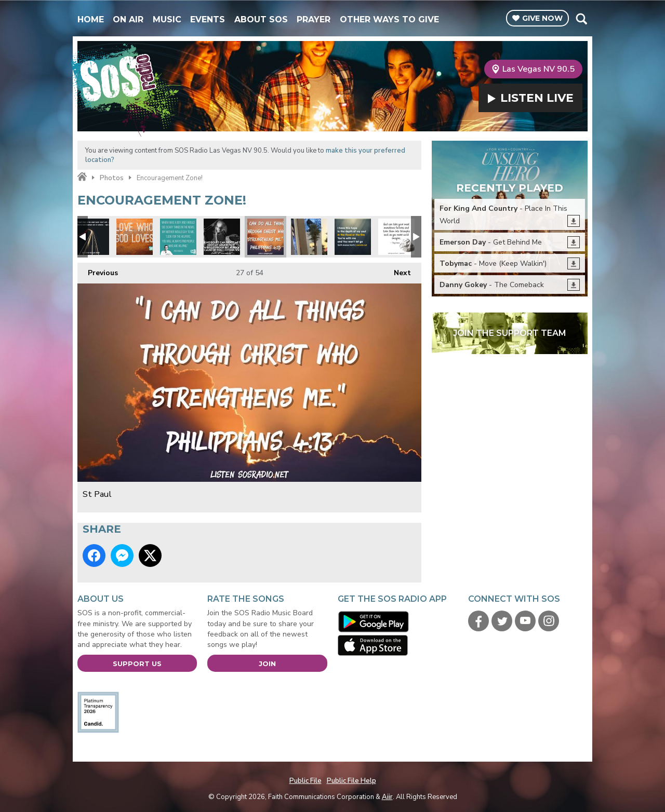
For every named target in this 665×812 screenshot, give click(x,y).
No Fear (222, 237)
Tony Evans (396, 237)
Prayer (314, 19)
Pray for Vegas (309, 237)
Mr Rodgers (178, 237)
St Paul (265, 237)
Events (208, 19)
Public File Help (351, 781)
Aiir (387, 797)
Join (267, 664)
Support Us (137, 664)
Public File (305, 781)
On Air (128, 19)
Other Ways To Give (389, 19)
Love (135, 237)
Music (167, 19)
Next (397, 270)
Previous (98, 270)
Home (91, 19)
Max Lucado (91, 237)
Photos (112, 178)
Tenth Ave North (353, 237)
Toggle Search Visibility (581, 19)
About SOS (261, 19)
